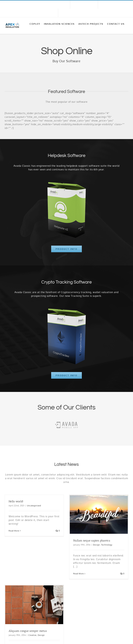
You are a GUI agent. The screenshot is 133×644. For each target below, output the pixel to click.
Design (96, 545)
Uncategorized (34, 506)
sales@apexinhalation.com (19, 13)
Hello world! (16, 501)
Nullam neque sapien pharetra (92, 541)
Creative (32, 635)
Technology (107, 545)
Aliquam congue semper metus (28, 631)
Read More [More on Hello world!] (14, 531)
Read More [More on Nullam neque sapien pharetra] (79, 574)
